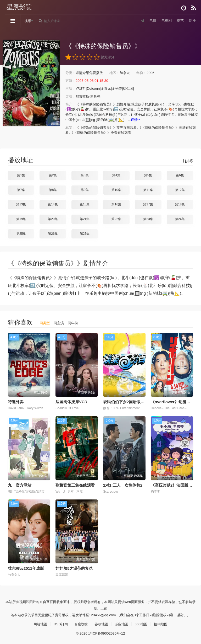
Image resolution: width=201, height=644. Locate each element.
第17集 (148, 204)
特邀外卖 (16, 401)
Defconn (95, 89)
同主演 (60, 323)
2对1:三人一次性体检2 (123, 485)
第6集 (180, 175)
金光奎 (120, 89)
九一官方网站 (20, 485)
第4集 (116, 175)
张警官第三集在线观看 (75, 485)
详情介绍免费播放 (91, 73)
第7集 (21, 190)
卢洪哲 (82, 89)
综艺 (180, 21)
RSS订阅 (59, 624)
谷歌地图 (101, 624)
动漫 (192, 21)
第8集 (53, 190)
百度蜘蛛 (80, 624)
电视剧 (165, 21)
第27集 (85, 233)
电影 (151, 21)
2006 (156, 73)
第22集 (116, 219)
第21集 (85, 219)
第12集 (180, 190)
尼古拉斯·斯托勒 (90, 97)
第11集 (148, 190)
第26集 (53, 233)
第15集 (85, 204)
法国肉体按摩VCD (71, 401)
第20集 (53, 219)
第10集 (116, 190)
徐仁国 (132, 89)
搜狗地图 (164, 624)
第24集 (180, 219)
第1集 (21, 175)
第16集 (116, 204)
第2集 (53, 175)
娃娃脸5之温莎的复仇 (74, 568)
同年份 (75, 323)
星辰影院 (19, 7)
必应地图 (122, 624)
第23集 (148, 219)
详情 (168, 119)
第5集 (148, 175)
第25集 (21, 233)
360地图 (143, 624)
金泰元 (108, 89)
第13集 (21, 204)
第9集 (85, 190)
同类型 (45, 323)
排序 (188, 161)
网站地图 (37, 624)
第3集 (85, 175)
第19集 (21, 219)
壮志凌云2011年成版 (26, 568)
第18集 (180, 204)
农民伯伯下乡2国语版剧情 (126, 401)
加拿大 (129, 73)
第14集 (53, 204)
